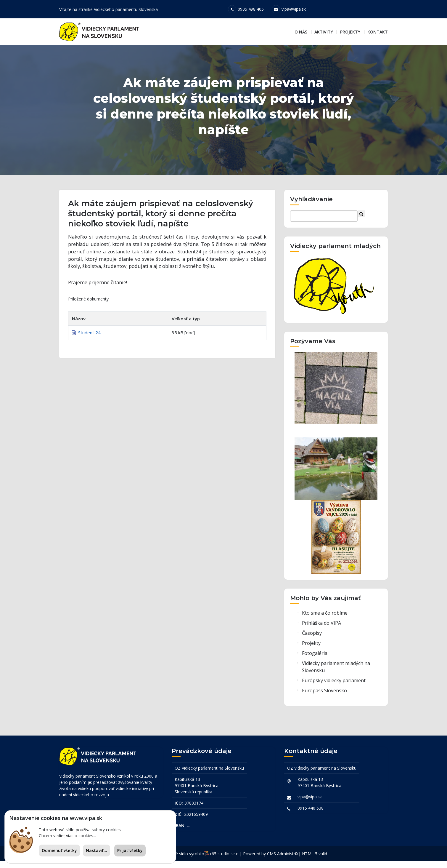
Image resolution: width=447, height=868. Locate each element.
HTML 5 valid (315, 860)
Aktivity (324, 32)
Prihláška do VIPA (321, 631)
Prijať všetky (130, 850)
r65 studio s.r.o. (225, 860)
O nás (301, 32)
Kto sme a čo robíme (325, 621)
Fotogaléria (315, 661)
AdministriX (288, 860)
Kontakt (378, 32)
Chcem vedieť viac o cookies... (67, 836)
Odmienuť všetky (59, 850)
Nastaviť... (97, 850)
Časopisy (312, 641)
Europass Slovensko (324, 699)
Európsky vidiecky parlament (334, 689)
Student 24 (86, 344)
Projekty (350, 32)
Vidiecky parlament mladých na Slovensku (336, 675)
